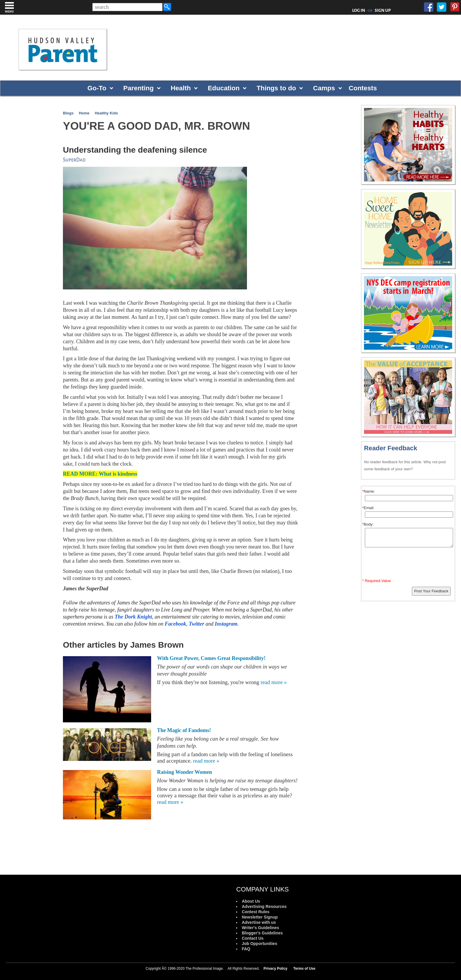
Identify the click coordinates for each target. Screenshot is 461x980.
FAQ (246, 949)
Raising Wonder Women (184, 772)
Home (84, 113)
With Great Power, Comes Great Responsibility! (211, 658)
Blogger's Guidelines (262, 933)
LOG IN (359, 10)
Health (181, 88)
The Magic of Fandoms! (184, 730)
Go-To (97, 88)
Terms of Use (304, 969)
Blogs (68, 113)
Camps (324, 88)
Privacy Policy (275, 969)
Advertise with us (259, 922)
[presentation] (409, 564)
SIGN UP (383, 10)
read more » (274, 682)
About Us (251, 901)
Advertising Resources (264, 906)
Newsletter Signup (260, 917)
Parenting (138, 88)
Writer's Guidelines (260, 928)
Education (224, 88)
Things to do (276, 88)
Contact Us (253, 938)
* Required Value (376, 581)
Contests (363, 88)
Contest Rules (255, 912)
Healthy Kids (106, 113)
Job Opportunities (259, 944)
